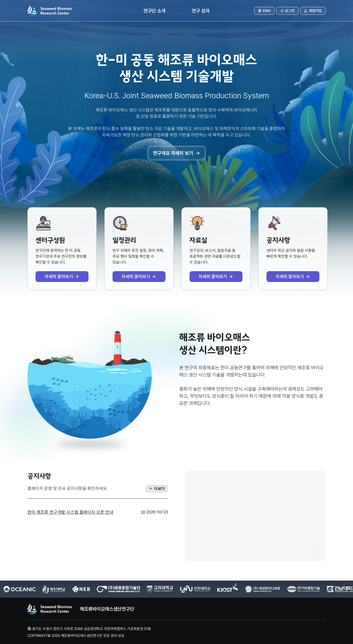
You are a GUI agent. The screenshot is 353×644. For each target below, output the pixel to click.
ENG (264, 11)
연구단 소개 (154, 11)
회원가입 (313, 11)
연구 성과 (201, 11)
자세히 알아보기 (62, 276)
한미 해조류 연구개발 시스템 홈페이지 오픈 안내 (70, 512)
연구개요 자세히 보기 (177, 153)
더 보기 (157, 489)
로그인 (287, 11)
